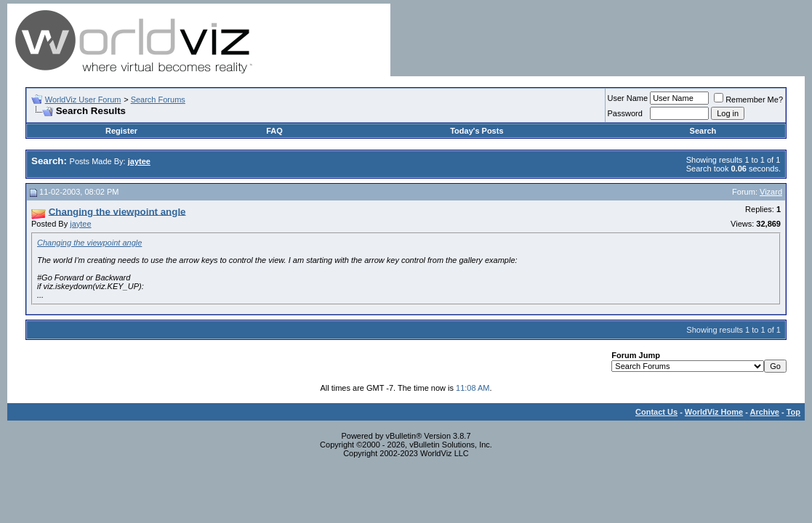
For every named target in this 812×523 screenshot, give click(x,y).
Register (121, 131)
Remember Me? (748, 100)
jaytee (80, 224)
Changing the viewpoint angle (89, 243)
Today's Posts (477, 131)
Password (625, 113)
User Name (628, 98)
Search (703, 131)
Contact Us (656, 412)
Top (793, 412)
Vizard (771, 192)
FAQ (274, 131)
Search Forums (158, 100)
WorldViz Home (714, 412)
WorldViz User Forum (83, 100)
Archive (765, 412)
